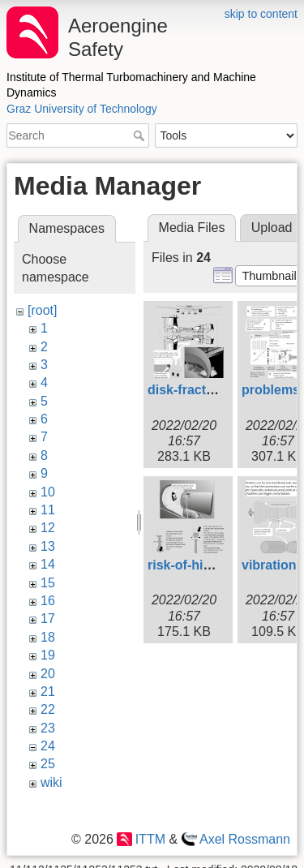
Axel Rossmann (245, 839)
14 (48, 564)
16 (48, 601)
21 (48, 692)
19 (48, 655)
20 (48, 674)
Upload (272, 228)
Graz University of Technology (82, 109)
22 (48, 709)
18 (48, 637)
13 (48, 546)
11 (48, 510)
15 (48, 583)
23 (48, 728)
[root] (42, 310)
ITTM (150, 839)
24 (48, 746)
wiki (51, 782)
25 (48, 764)
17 (48, 619)
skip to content (261, 14)
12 (48, 528)
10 (48, 492)
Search (141, 135)
